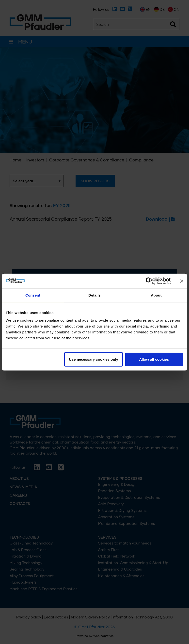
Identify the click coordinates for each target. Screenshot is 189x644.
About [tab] (156, 295)
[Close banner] (182, 281)
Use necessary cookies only (94, 359)
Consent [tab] (33, 295)
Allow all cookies (154, 359)
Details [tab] (94, 295)
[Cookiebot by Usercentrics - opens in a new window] (149, 281)
